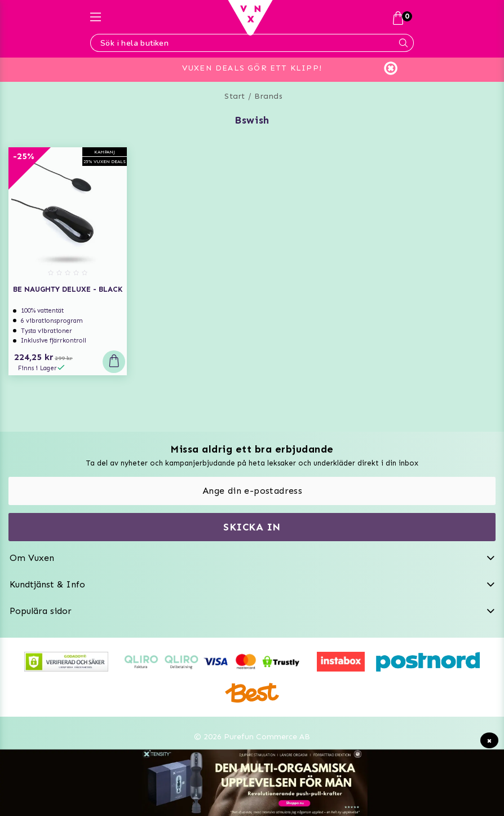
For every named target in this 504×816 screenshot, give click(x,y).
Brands (268, 96)
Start (235, 96)
